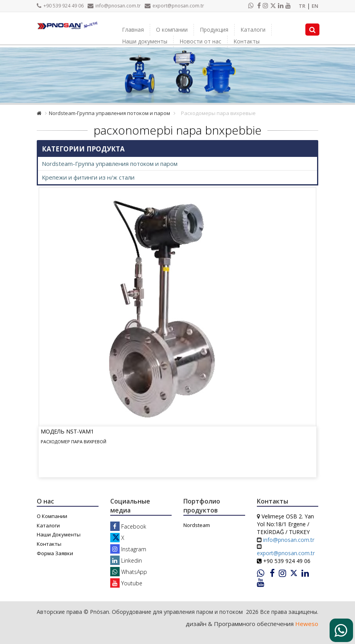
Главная (133, 30)
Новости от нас (200, 41)
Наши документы (145, 41)
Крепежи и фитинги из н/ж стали (88, 177)
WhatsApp (129, 572)
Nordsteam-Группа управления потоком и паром (109, 113)
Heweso (307, 624)
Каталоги (253, 30)
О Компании (52, 516)
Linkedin (126, 560)
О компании (172, 30)
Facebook (128, 526)
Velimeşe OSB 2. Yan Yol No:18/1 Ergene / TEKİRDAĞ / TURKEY (285, 524)
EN (315, 6)
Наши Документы (59, 534)
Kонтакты (247, 41)
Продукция (214, 30)
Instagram (128, 549)
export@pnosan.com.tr (174, 6)
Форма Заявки (55, 553)
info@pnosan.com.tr (114, 6)
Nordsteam (197, 525)
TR (302, 6)
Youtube (126, 583)
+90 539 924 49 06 (60, 6)
